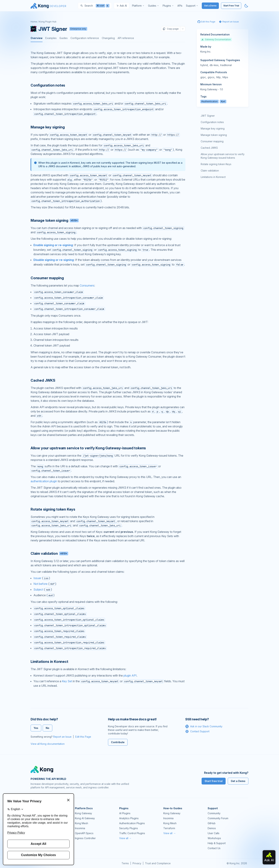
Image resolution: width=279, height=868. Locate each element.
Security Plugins (129, 828)
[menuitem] (138, 6)
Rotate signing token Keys (216, 164)
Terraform (169, 828)
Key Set (67, 681)
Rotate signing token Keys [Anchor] (53, 509)
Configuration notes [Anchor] (48, 85)
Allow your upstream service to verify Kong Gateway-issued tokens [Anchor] (88, 448)
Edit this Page (83, 737)
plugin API (130, 675)
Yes (36, 728)
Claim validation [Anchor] (49, 553)
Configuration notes (212, 122)
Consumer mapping (212, 141)
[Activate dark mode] (246, 6)
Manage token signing (214, 135)
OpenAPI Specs (84, 833)
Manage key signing (213, 128)
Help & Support (217, 843)
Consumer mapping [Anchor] (47, 278)
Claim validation (210, 171)
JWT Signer (208, 116)
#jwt (223, 101)
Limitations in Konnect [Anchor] (49, 662)
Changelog (108, 38)
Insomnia (80, 828)
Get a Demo (210, 6)
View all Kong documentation (48, 744)
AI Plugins (125, 813)
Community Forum (218, 818)
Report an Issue (62, 737)
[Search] (95, 6)
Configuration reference (85, 38)
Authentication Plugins (132, 823)
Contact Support (197, 731)
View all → (125, 838)
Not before (40, 584)
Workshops (214, 838)
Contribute (118, 742)
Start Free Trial (231, 6)
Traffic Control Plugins (132, 833)
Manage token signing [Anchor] (55, 220)
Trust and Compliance (158, 863)
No (48, 728)
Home (34, 22)
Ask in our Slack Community (204, 726)
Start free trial (214, 781)
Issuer (37, 578)
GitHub (212, 823)
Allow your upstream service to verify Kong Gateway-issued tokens (223, 156)
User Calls (214, 833)
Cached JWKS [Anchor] (43, 380)
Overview (37, 38)
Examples (51, 38)
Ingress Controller (85, 838)
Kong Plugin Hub (48, 22)
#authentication (210, 101)
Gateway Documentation (216, 39)
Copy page (171, 29)
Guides (64, 38)
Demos (212, 828)
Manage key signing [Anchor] (48, 127)
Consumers (87, 285)
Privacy (137, 863)
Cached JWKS (209, 148)
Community (214, 813)
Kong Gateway (83, 813)
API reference (126, 38)
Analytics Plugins (129, 818)
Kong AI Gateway (85, 818)
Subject (38, 589)
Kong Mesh (81, 823)
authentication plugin (44, 481)
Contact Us (214, 848)
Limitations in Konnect (213, 177)
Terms (125, 863)
